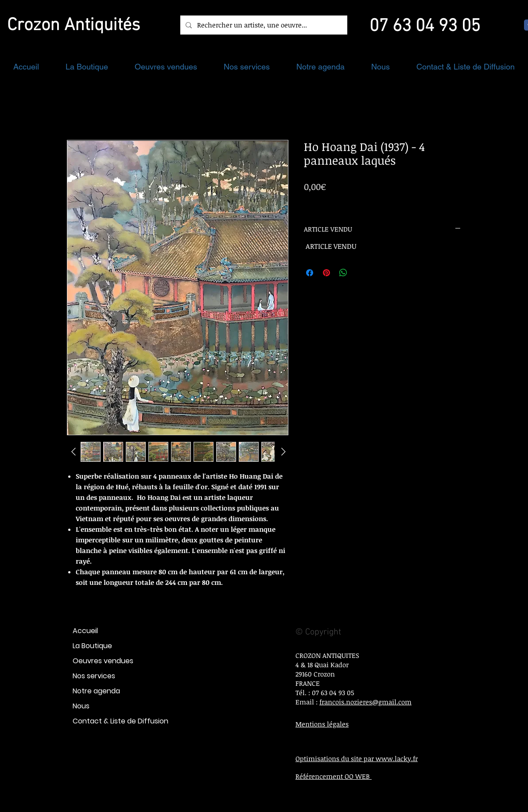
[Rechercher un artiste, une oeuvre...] (263, 25)
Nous (81, 706)
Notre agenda (96, 691)
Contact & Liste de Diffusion (120, 721)
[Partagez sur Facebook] (310, 273)
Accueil (85, 631)
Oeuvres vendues (103, 661)
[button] (87, 67)
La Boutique (92, 646)
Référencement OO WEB (334, 776)
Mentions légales (322, 724)
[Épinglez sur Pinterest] (326, 273)
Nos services (94, 676)
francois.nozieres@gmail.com (365, 702)
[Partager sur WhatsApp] (343, 273)
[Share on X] (360, 273)
